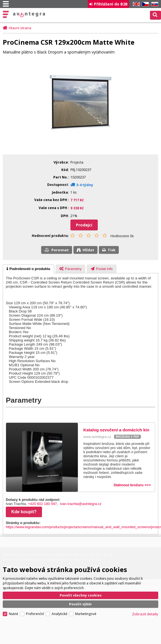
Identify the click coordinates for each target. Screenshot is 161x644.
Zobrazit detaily (145, 614)
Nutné (14, 614)
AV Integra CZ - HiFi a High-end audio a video (29, 15)
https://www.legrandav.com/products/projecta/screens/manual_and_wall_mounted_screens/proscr (83, 527)
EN (135, 4)
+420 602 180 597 (42, 504)
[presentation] (28, 269)
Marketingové (86, 614)
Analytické (60, 614)
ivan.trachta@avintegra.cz (81, 504)
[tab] (28, 269)
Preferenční (35, 614)
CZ (144, 4)
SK (154, 4)
